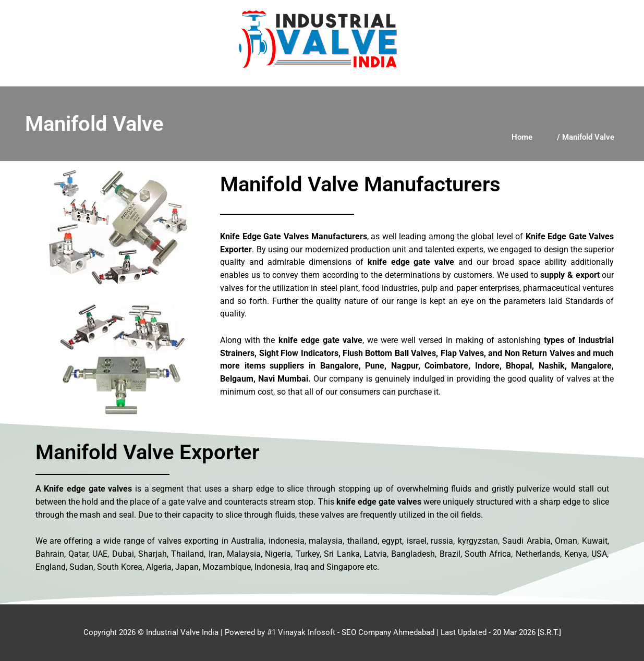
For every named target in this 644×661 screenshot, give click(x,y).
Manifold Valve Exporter (147, 452)
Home (522, 137)
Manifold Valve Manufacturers (360, 184)
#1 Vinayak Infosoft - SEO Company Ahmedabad (351, 632)
